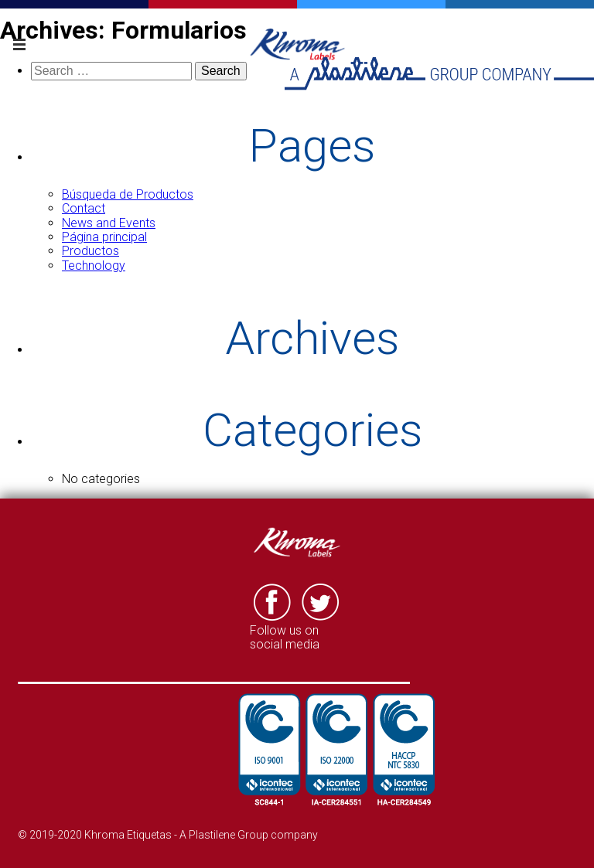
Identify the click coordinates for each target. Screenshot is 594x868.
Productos (90, 251)
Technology (94, 266)
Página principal (104, 237)
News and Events (109, 223)
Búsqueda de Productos (128, 194)
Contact (84, 208)
